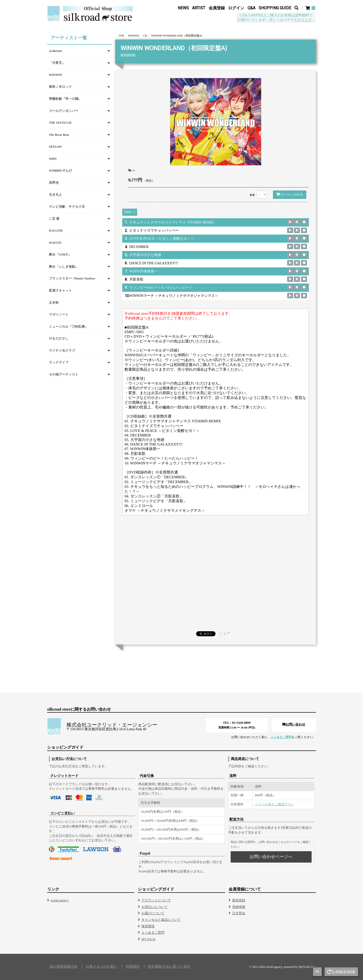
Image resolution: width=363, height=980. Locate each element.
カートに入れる (290, 194)
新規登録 (239, 900)
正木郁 (54, 303)
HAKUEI (55, 243)
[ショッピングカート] (311, 8)
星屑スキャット (60, 290)
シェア (225, 633)
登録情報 (239, 907)
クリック (305, 20)
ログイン (236, 8)
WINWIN (55, 75)
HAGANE (56, 230)
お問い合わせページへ (271, 857)
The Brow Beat (59, 135)
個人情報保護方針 (64, 967)
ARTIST (199, 8)
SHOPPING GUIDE (275, 8)
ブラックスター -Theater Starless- (72, 278)
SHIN (53, 159)
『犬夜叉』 (57, 63)
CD (132, 170)
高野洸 (54, 183)
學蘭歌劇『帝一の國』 (65, 99)
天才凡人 (55, 195)
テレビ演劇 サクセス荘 (67, 207)
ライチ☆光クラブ (62, 350)
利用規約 (133, 967)
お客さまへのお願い (102, 967)
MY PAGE (148, 939)
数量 (252, 195)
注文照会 (239, 913)
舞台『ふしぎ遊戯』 (64, 266)
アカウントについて (156, 900)
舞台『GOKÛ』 (60, 254)
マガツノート (59, 314)
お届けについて (153, 913)
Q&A (251, 8)
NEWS (183, 8)
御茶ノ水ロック (60, 87)
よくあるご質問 (281, 737)
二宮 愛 (54, 219)
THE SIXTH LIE (60, 123)
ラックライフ (59, 362)
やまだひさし (59, 338)
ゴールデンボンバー (64, 111)
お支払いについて (155, 907)
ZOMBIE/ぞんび (60, 170)
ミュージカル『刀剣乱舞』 (69, 326)
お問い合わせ (294, 724)
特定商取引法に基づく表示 (169, 967)
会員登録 (217, 8)
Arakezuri (55, 51)
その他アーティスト (64, 374)
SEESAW (55, 147)
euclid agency (60, 900)
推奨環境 (148, 926)
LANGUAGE (341, 972)
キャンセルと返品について (161, 920)
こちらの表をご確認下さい (275, 804)
